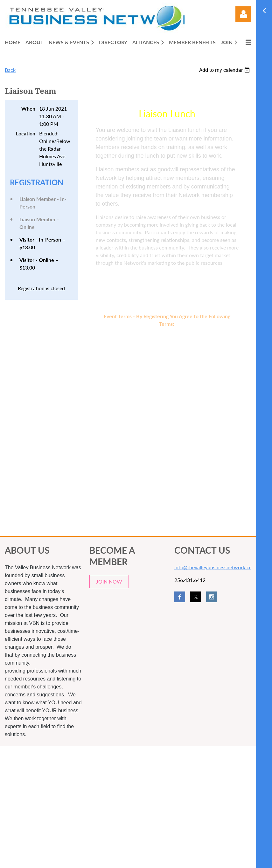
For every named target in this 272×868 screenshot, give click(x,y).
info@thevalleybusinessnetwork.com (215, 567)
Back (10, 70)
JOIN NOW (109, 581)
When (28, 109)
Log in (243, 14)
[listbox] (225, 70)
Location (26, 133)
